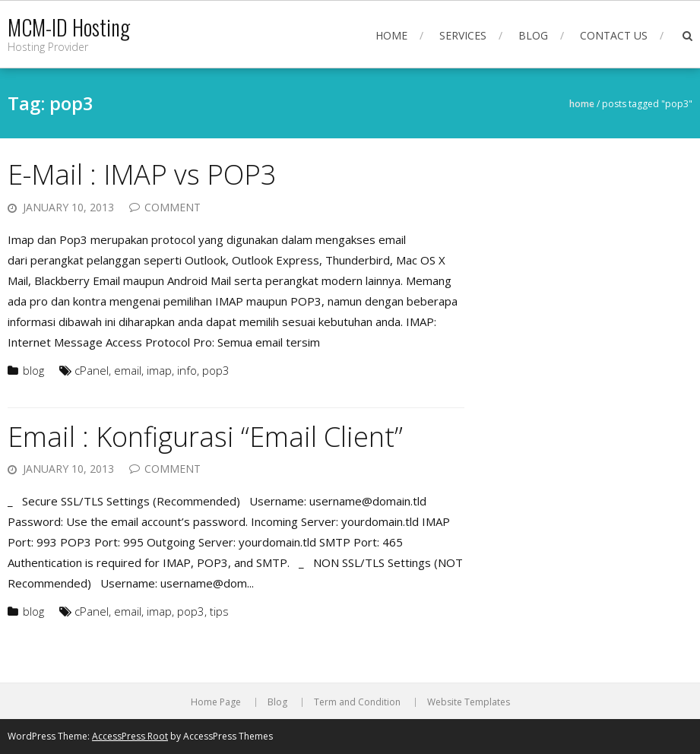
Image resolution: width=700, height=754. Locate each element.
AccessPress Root (130, 736)
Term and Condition (357, 702)
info (187, 370)
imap (159, 370)
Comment (173, 207)
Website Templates (469, 702)
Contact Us (614, 35)
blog (33, 370)
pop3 (216, 370)
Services (463, 35)
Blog (533, 35)
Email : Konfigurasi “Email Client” (205, 437)
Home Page (216, 702)
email (128, 370)
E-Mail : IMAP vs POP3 (142, 174)
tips (219, 611)
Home (391, 35)
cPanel (92, 370)
